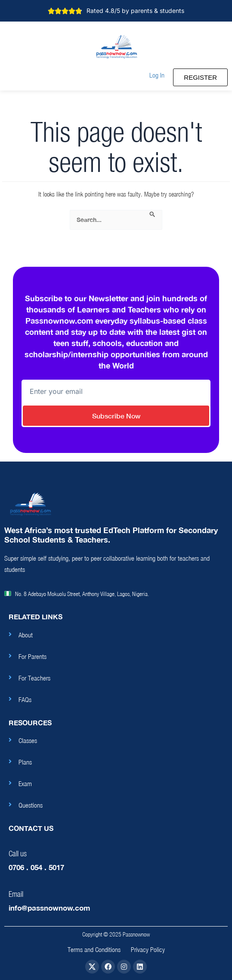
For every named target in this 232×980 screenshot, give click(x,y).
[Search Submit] (153, 215)
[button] (157, 75)
